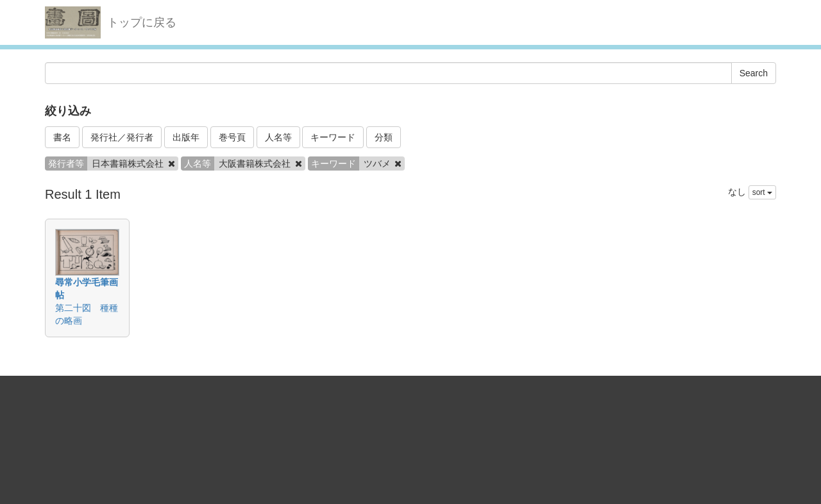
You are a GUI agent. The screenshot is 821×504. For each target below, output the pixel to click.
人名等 (278, 137)
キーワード (333, 137)
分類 (384, 137)
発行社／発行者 (122, 137)
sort (762, 192)
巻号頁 (232, 137)
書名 (62, 137)
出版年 (186, 137)
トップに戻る (142, 22)
